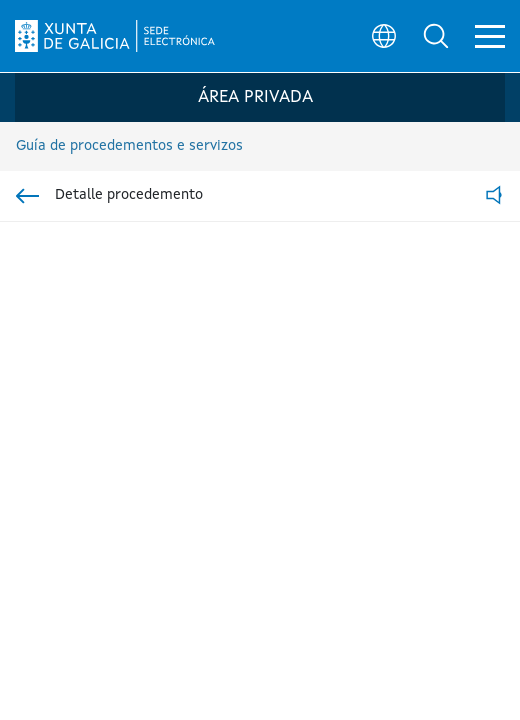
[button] (436, 36)
